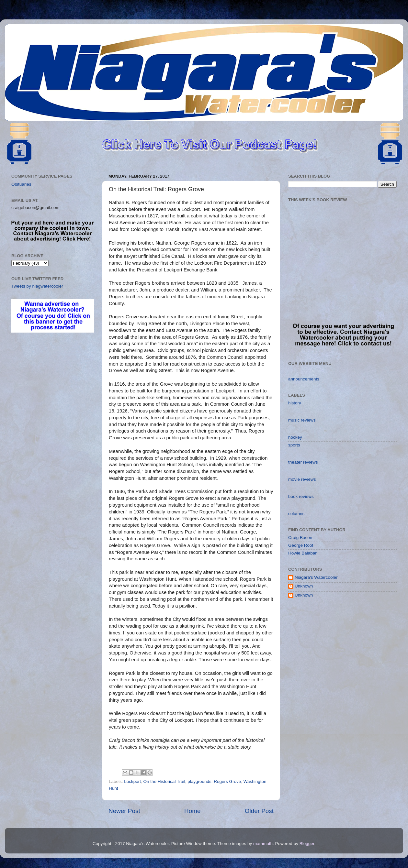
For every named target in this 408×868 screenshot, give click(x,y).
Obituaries (21, 184)
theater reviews (303, 462)
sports (294, 445)
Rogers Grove (227, 781)
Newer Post (124, 811)
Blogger (307, 844)
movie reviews (302, 479)
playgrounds (199, 781)
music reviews (302, 420)
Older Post (259, 811)
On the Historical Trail (164, 781)
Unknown (304, 586)
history (295, 403)
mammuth (263, 844)
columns (296, 514)
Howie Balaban (303, 553)
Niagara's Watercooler (316, 577)
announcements (304, 379)
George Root (301, 545)
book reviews (301, 496)
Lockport (132, 781)
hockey (295, 437)
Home (192, 811)
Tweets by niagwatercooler (37, 286)
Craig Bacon (300, 538)
